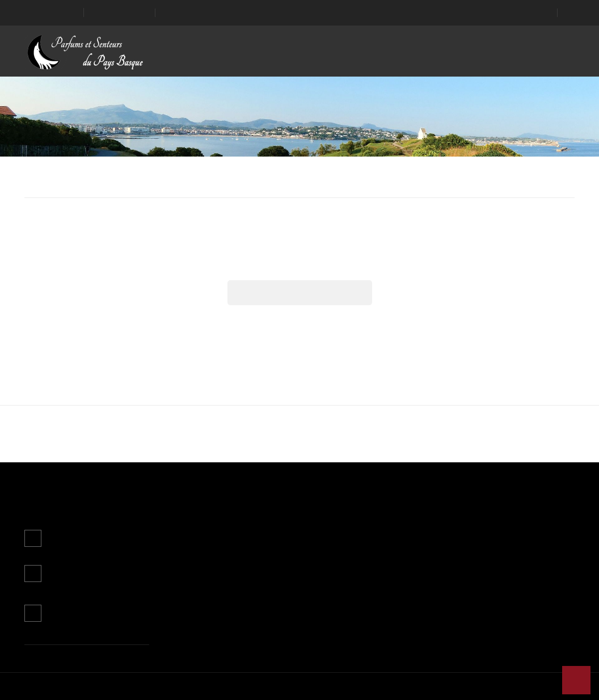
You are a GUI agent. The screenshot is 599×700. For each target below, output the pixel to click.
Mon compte (379, 502)
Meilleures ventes (195, 560)
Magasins (277, 610)
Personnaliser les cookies (309, 351)
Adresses (371, 593)
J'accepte (362, 379)
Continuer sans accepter (238, 379)
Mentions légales (289, 544)
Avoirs (366, 577)
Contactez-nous (76, 612)
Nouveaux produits (197, 544)
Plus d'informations (216, 351)
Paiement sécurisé (291, 593)
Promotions (185, 527)
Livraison (276, 527)
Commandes (376, 560)
